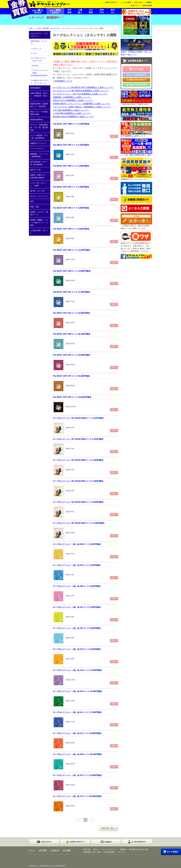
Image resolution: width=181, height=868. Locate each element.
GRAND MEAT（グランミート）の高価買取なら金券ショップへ (82, 104)
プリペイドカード (37, 149)
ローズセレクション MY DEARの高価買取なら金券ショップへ (81, 91)
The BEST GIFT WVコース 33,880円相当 (71, 355)
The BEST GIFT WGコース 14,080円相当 (72, 271)
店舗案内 (149, 2)
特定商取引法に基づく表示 (139, 849)
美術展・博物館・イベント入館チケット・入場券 (39, 223)
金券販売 (55, 850)
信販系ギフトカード (38, 143)
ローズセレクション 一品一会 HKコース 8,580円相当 (77, 628)
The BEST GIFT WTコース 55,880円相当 (71, 376)
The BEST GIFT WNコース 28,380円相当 (72, 334)
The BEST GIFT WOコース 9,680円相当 (71, 229)
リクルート (121, 852)
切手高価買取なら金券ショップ (133, 136)
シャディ (34, 53)
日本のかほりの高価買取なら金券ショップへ (73, 100)
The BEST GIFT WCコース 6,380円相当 (71, 187)
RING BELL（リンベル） (39, 42)
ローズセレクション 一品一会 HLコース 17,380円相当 (77, 712)
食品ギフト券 (35, 170)
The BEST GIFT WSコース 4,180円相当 (71, 145)
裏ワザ (96, 849)
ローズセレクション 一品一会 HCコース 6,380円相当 (77, 607)
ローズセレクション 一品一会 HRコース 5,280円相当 (77, 586)
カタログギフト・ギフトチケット (62, 28)
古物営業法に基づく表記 (92, 852)
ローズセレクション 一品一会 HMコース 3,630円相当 (77, 544)
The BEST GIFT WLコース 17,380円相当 (71, 292)
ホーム (32, 850)
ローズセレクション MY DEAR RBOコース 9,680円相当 (78, 502)
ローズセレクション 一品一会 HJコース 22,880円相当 (77, 733)
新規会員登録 (148, 6)
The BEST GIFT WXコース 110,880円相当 (72, 397)
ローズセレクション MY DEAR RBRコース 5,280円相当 (78, 460)
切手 (32, 201)
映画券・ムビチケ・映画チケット (39, 213)
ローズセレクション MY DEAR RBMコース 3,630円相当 (78, 418)
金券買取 (46, 28)
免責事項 (123, 849)
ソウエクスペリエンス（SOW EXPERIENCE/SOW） (40, 73)
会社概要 (67, 850)
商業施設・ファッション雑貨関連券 (39, 155)
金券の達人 (87, 849)
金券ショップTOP (35, 28)
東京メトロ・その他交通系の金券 (39, 113)
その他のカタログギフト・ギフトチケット (40, 82)
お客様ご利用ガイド (112, 2)
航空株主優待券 (36, 120)
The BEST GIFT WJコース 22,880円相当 (71, 313)
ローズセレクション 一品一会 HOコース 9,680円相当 (77, 649)
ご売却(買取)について (63, 81)
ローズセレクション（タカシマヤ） (39, 59)
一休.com (34, 66)
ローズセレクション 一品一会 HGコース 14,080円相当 (77, 691)
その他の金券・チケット (39, 232)
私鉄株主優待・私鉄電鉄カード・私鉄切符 (39, 105)
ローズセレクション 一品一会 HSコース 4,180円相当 (77, 565)
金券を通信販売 (38, 11)
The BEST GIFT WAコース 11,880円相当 (71, 250)
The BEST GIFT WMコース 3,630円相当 (71, 124)
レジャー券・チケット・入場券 (38, 184)
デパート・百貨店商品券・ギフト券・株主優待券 (39, 127)
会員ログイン (135, 6)
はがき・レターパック (39, 196)
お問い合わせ (138, 2)
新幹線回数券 (35, 88)
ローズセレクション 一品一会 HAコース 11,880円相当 (77, 670)
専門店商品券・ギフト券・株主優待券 (39, 163)
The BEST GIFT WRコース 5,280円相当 (71, 166)
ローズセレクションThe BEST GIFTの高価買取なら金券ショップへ (83, 87)
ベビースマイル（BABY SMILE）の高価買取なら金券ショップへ (82, 107)
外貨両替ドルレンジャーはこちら (134, 179)
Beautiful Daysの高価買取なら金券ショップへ (73, 117)
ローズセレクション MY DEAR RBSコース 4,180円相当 (78, 439)
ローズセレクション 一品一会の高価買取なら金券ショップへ (80, 94)
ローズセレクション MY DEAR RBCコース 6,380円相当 (78, 481)
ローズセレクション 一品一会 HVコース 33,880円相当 (77, 775)
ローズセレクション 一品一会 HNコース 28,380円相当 (77, 754)
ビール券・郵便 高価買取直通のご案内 (136, 155)
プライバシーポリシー (109, 849)
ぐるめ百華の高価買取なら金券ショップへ (72, 113)
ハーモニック (36, 49)
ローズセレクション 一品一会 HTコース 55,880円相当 (77, 796)
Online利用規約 (109, 852)
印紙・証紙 (35, 207)
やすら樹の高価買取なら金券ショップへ (71, 110)
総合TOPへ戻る (108, 828)
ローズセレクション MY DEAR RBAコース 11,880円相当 (79, 523)
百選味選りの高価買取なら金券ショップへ (72, 97)
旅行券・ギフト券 (37, 191)
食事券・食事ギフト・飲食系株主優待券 (39, 176)
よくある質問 (126, 2)
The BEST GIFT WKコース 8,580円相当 (71, 208)
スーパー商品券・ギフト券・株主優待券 (39, 137)
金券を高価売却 (55, 11)
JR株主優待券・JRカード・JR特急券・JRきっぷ (39, 96)
